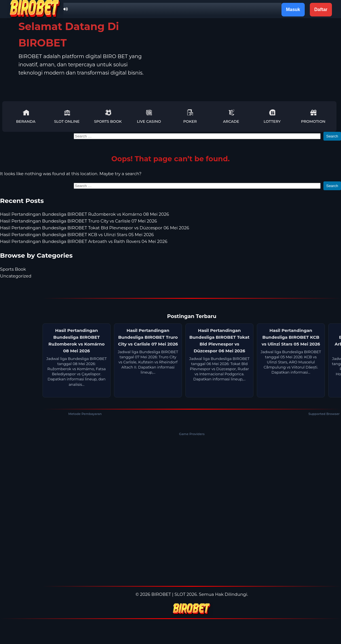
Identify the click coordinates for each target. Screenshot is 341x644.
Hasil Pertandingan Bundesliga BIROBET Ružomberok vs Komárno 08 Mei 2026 (84, 214)
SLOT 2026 (186, 594)
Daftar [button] (321, 9)
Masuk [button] (293, 9)
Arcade (231, 116)
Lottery (272, 116)
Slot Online (67, 116)
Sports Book (108, 116)
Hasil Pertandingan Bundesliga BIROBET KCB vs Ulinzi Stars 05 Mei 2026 (77, 235)
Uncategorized (16, 276)
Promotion (313, 116)
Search (332, 136)
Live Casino (149, 116)
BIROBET (161, 594)
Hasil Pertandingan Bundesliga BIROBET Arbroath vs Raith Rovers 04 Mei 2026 (84, 241)
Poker (190, 116)
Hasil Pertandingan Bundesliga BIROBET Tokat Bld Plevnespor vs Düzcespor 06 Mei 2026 (95, 228)
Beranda (26, 116)
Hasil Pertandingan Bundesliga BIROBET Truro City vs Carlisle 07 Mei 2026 (79, 221)
